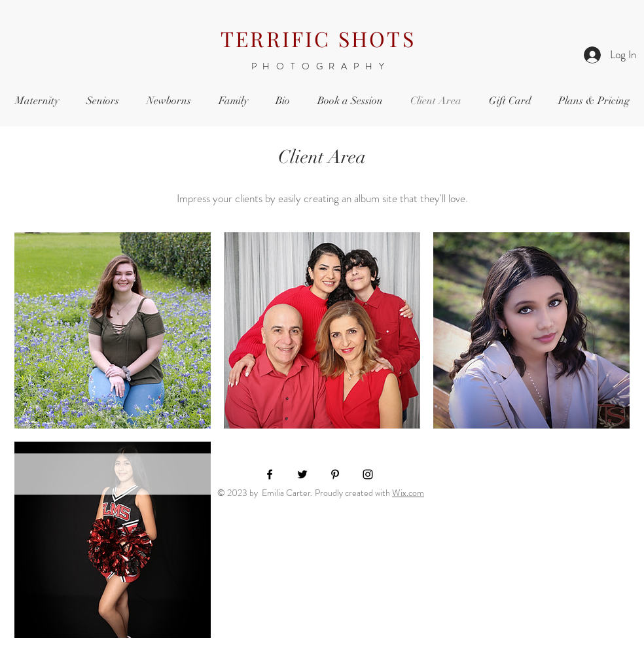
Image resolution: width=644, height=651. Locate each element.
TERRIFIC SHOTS (318, 38)
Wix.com (408, 493)
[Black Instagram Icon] (368, 474)
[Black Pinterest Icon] (335, 474)
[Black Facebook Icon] (270, 474)
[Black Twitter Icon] (302, 474)
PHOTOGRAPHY (321, 66)
